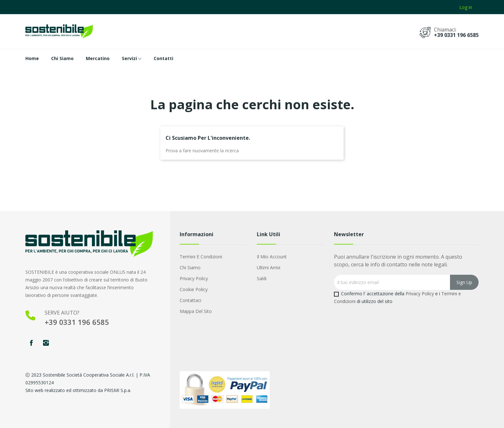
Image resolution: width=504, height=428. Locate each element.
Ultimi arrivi (269, 267)
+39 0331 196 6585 (456, 35)
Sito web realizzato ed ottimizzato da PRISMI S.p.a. (78, 390)
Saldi (262, 278)
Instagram (46, 343)
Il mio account (272, 257)
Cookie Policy (194, 289)
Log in (466, 7)
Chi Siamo (190, 267)
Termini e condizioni (201, 257)
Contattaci (190, 300)
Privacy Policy (194, 278)
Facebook (31, 343)
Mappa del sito (196, 311)
